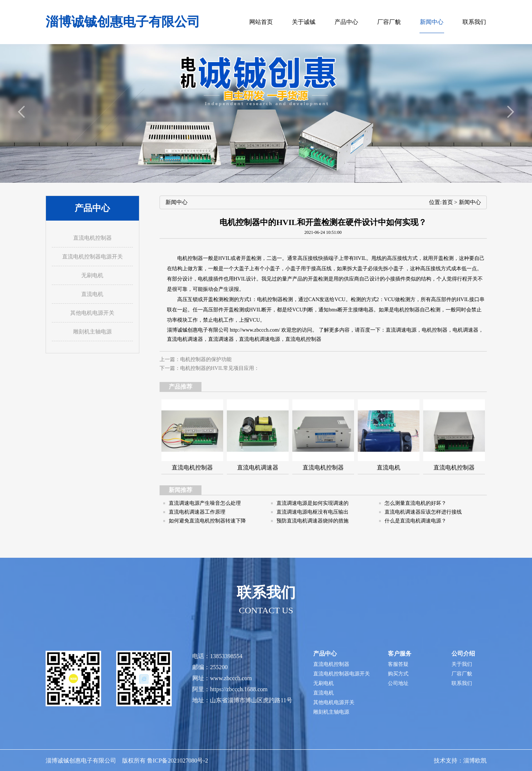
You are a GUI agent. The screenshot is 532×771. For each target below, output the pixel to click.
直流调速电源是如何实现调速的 (313, 503)
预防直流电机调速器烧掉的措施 (313, 521)
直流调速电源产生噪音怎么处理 (205, 503)
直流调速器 (221, 339)
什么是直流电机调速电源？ (415, 521)
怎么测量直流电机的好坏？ (415, 503)
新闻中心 (470, 202)
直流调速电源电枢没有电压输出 (313, 512)
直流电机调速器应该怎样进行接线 (423, 512)
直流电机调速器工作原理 (197, 512)
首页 (447, 202)
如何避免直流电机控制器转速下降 (207, 521)
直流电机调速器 (185, 339)
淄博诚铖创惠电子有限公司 (123, 22)
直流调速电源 (401, 330)
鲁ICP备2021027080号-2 (178, 761)
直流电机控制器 (303, 339)
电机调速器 (465, 330)
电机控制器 (190, 258)
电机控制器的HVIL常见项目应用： (220, 368)
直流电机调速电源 (260, 339)
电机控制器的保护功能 (206, 359)
